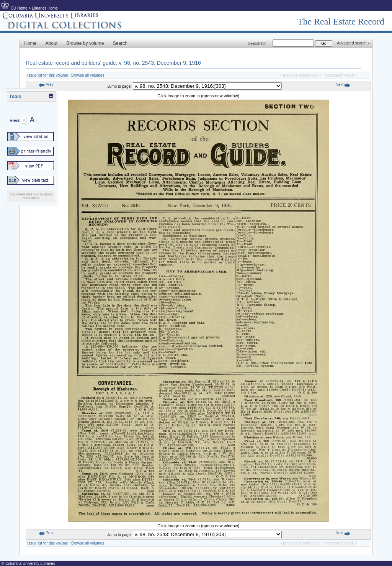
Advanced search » (353, 43)
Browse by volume (85, 43)
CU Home (19, 8)
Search (120, 43)
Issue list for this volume (48, 75)
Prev (46, 84)
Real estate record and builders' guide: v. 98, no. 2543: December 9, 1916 (113, 63)
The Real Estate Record (341, 21)
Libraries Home (45, 8)
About (51, 43)
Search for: (257, 43)
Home (30, 43)
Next (343, 84)
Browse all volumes (88, 75)
